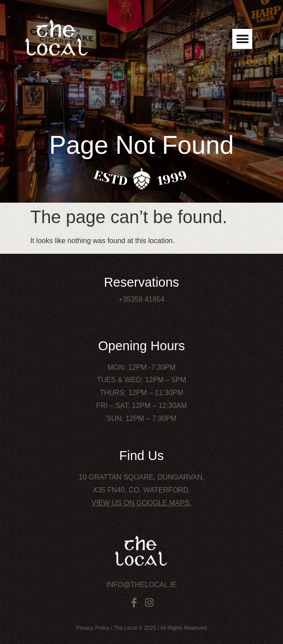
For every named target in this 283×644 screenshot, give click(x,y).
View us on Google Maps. (141, 503)
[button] (242, 39)
